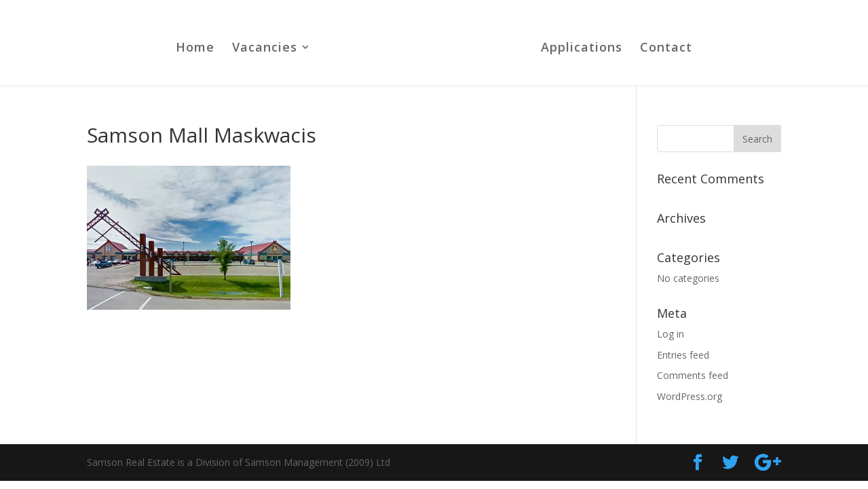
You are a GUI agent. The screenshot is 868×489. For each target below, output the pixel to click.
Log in (671, 334)
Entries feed (683, 355)
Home (195, 49)
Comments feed (693, 375)
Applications (582, 49)
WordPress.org (690, 396)
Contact (666, 49)
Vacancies (265, 49)
